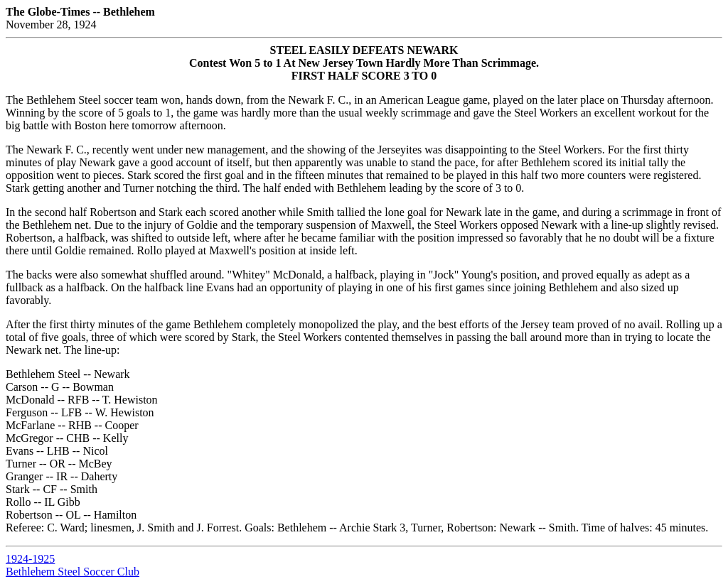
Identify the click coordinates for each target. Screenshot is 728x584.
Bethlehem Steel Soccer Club (73, 572)
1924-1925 (30, 559)
